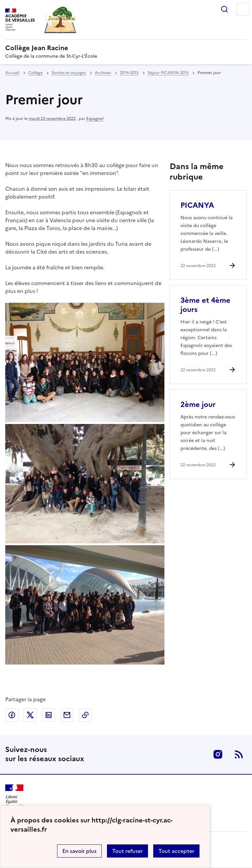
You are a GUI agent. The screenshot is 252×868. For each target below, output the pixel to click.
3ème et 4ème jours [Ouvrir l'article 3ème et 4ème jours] (205, 305)
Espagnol (95, 119)
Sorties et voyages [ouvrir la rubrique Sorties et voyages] (69, 73)
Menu (243, 9)
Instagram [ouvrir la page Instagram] (218, 754)
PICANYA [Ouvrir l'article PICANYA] (197, 205)
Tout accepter (176, 851)
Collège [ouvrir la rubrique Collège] (35, 73)
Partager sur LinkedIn (49, 715)
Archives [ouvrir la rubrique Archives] (103, 73)
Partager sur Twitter (30, 715)
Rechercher (224, 9)
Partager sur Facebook (12, 715)
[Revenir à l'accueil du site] (14, 796)
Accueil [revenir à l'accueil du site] (12, 73)
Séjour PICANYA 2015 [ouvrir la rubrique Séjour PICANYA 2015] (168, 73)
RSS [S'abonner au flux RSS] (239, 754)
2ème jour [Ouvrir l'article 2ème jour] (198, 405)
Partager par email (67, 715)
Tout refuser (127, 851)
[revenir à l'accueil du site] (126, 48)
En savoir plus (79, 851)
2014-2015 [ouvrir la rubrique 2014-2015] (129, 73)
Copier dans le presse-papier (85, 715)
